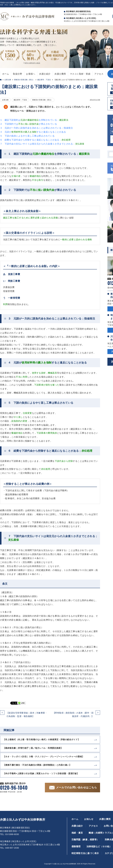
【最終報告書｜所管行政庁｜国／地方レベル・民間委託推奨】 (33, 748)
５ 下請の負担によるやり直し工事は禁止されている (27, 136)
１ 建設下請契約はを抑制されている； (34, 120)
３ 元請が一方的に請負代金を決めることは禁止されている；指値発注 (36, 128)
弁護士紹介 (45, 74)
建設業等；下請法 (44, 80)
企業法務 (8, 80)
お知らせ (89, 819)
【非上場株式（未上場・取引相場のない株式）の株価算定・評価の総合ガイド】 (41, 739)
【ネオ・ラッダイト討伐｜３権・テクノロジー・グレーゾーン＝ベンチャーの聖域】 (44, 757)
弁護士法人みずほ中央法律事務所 (23, 820)
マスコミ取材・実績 (80, 74)
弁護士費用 (60, 74)
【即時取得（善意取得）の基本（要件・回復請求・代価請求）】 (73, 714)
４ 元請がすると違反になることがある (33, 132)
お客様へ (31, 74)
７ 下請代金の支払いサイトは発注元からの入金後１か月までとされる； (42, 144)
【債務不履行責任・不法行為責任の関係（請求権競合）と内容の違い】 (37, 765)
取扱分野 (18, 74)
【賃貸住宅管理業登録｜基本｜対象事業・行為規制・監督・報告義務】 (27, 714)
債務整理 (76, 846)
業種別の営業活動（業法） (24, 80)
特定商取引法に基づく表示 (85, 853)
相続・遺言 (77, 833)
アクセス (99, 74)
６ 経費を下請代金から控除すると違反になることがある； (35, 140)
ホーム (6, 74)
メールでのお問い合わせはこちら (76, 787)
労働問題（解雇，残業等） (85, 840)
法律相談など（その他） (99, 846)
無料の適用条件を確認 (32, 63)
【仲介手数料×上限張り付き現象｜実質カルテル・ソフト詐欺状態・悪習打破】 (41, 773)
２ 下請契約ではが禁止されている (28, 124)
